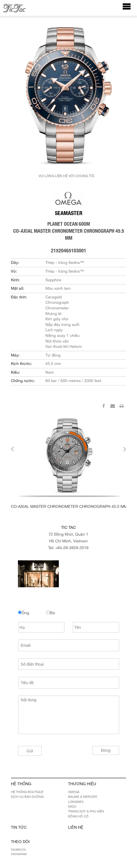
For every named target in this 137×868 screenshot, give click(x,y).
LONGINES (76, 802)
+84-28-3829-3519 (72, 548)
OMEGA (74, 792)
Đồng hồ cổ (78, 816)
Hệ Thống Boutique (27, 792)
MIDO (72, 807)
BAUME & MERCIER (83, 797)
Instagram (19, 854)
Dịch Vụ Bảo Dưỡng (27, 797)
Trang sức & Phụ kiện (86, 811)
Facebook (18, 849)
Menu (130, 9)
